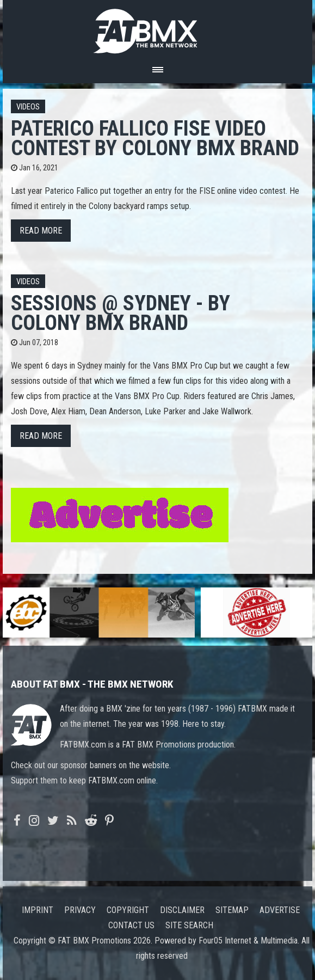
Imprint (38, 910)
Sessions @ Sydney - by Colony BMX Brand (121, 313)
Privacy (80, 910)
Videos (28, 107)
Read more (41, 231)
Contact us (131, 925)
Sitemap (232, 910)
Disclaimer (182, 910)
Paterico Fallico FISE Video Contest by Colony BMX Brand (155, 138)
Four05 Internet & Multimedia (248, 941)
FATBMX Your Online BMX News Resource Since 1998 (158, 28)
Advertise (280, 910)
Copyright (128, 910)
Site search (189, 925)
